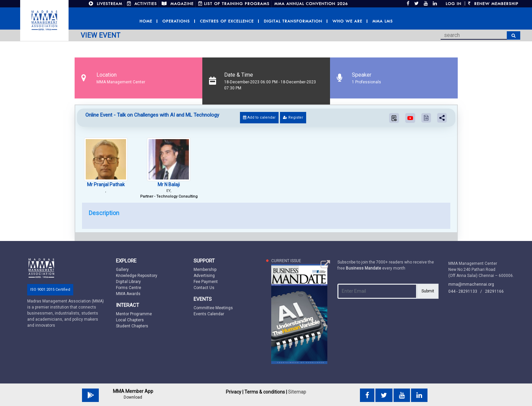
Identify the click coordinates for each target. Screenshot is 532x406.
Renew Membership (493, 4)
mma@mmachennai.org (471, 284)
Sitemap (297, 392)
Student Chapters (132, 326)
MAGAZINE (178, 4)
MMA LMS (383, 21)
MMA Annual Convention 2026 (311, 4)
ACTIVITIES (142, 4)
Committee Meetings (213, 308)
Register (293, 117)
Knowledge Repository (137, 276)
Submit (428, 291)
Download (133, 397)
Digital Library (128, 282)
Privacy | (235, 392)
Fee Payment (206, 282)
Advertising (204, 276)
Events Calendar (209, 314)
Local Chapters (130, 320)
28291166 (494, 291)
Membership (205, 270)
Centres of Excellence (227, 21)
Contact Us (204, 288)
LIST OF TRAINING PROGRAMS (234, 4)
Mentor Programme (134, 314)
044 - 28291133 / (467, 291)
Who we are (347, 21)
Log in (454, 4)
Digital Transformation (293, 21)
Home (146, 21)
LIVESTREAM (106, 4)
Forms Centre (129, 288)
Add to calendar (259, 117)
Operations (176, 21)
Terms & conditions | (266, 392)
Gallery (122, 270)
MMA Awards (128, 294)
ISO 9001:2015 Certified (50, 290)
